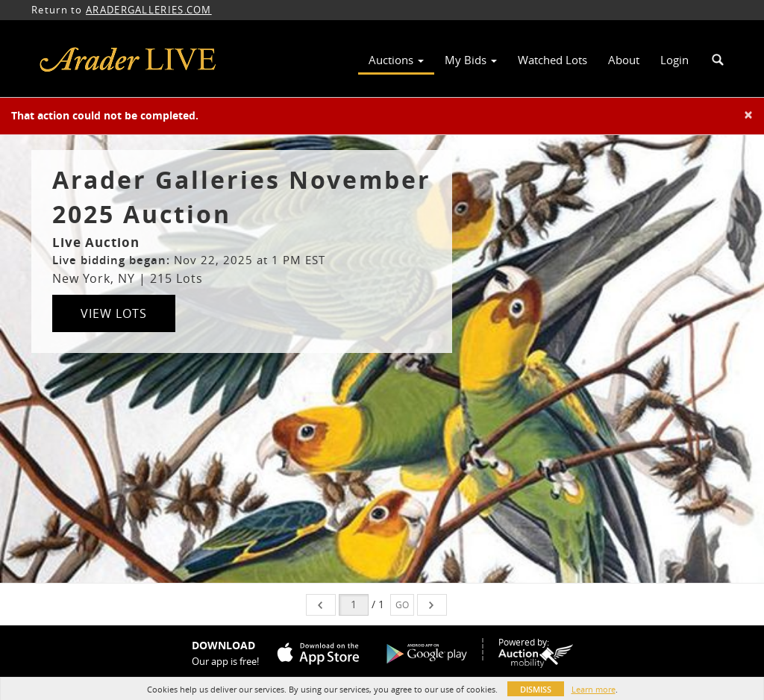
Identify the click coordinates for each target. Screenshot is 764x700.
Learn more (594, 689)
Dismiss (536, 689)
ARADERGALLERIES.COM (149, 10)
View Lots (114, 313)
